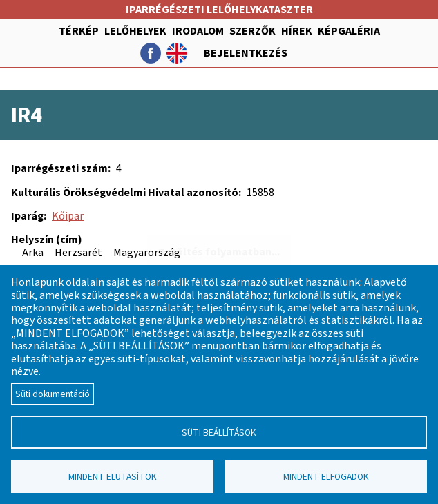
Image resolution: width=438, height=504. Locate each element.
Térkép (79, 31)
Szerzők (253, 31)
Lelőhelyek (135, 31)
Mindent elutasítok (113, 477)
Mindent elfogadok (326, 477)
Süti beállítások (219, 433)
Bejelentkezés (246, 53)
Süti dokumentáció (53, 394)
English (177, 53)
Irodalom (198, 31)
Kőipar (68, 216)
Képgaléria (349, 31)
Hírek (297, 31)
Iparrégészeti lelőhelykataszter (219, 10)
